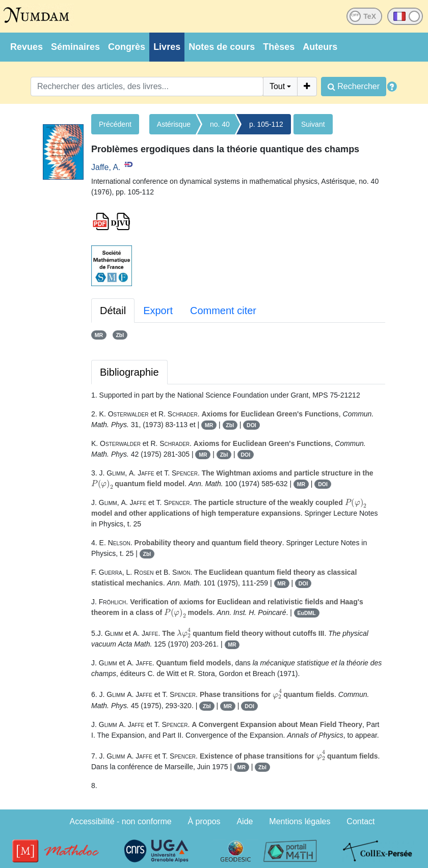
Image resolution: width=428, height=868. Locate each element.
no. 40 (220, 124)
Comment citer (223, 311)
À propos (204, 821)
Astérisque (174, 124)
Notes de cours (222, 47)
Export (158, 311)
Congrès (127, 47)
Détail (113, 311)
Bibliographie (129, 372)
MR (99, 335)
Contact (360, 821)
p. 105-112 (266, 124)
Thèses (279, 47)
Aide (245, 821)
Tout (277, 86)
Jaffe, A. (106, 167)
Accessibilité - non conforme (121, 821)
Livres (167, 47)
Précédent (115, 124)
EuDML (307, 613)
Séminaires (75, 47)
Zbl (120, 335)
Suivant (313, 124)
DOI (251, 425)
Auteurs (320, 47)
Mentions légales (300, 821)
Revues (26, 47)
